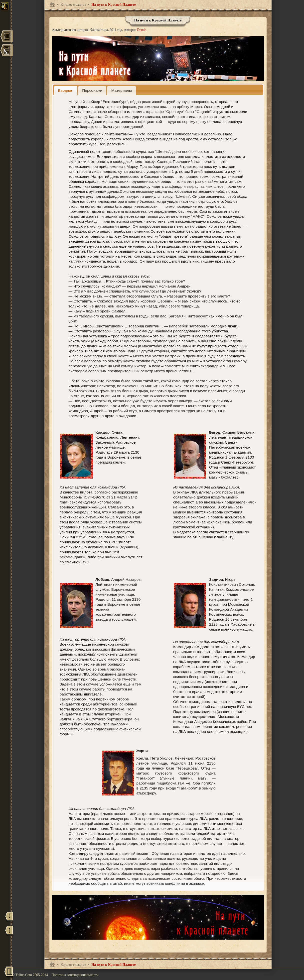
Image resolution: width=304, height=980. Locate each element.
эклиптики (78, 161)
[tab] (66, 90)
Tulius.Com (24, 975)
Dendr (141, 30)
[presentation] (66, 90)
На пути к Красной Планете (113, 5)
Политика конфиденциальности (75, 975)
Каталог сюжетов (73, 5)
